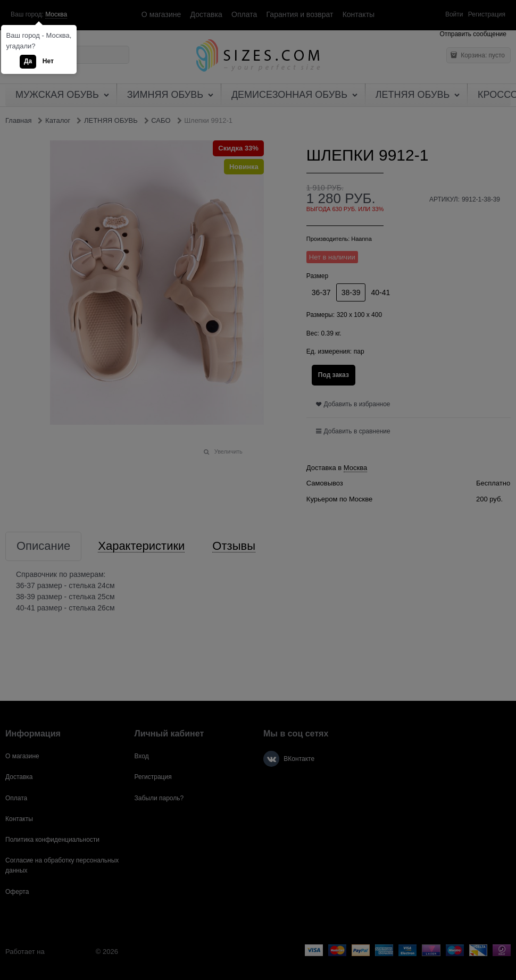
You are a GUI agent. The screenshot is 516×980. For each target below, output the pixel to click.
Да (28, 61)
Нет (48, 61)
